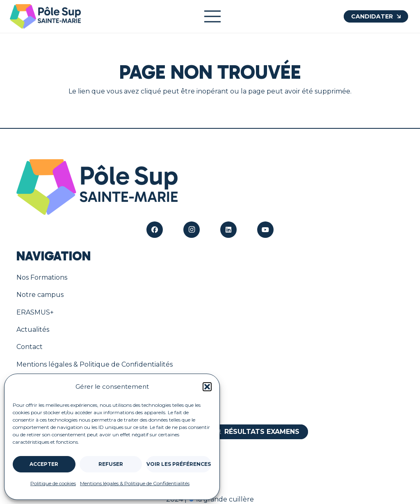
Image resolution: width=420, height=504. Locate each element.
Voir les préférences (179, 464)
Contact (30, 347)
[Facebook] (155, 230)
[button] (207, 387)
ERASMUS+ (35, 312)
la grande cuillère (221, 499)
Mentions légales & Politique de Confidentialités (135, 483)
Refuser (111, 464)
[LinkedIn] (228, 230)
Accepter (44, 464)
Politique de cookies (53, 483)
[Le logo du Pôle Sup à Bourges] (45, 16)
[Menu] (212, 16)
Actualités (33, 330)
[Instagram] (192, 230)
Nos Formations (42, 277)
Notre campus (40, 295)
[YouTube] (265, 230)
